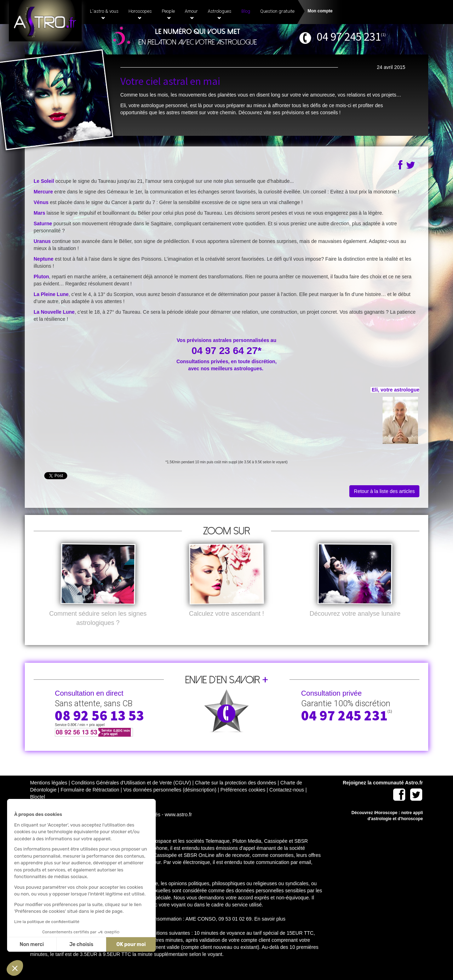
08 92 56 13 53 (99, 727)
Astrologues (220, 14)
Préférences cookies (243, 801)
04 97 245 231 (349, 37)
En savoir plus (270, 930)
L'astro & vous (104, 14)
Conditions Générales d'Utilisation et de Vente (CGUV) (131, 794)
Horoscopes (140, 14)
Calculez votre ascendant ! (226, 625)
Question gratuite (277, 11)
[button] (15, 968)
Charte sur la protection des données (236, 794)
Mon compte (320, 11)
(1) (383, 34)
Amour (191, 14)
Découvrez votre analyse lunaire (355, 625)
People (168, 14)
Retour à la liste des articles (384, 491)
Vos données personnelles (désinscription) (170, 801)
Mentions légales (49, 794)
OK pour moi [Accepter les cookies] (74, 944)
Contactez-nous (287, 801)
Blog (246, 11)
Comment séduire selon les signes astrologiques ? (98, 630)
